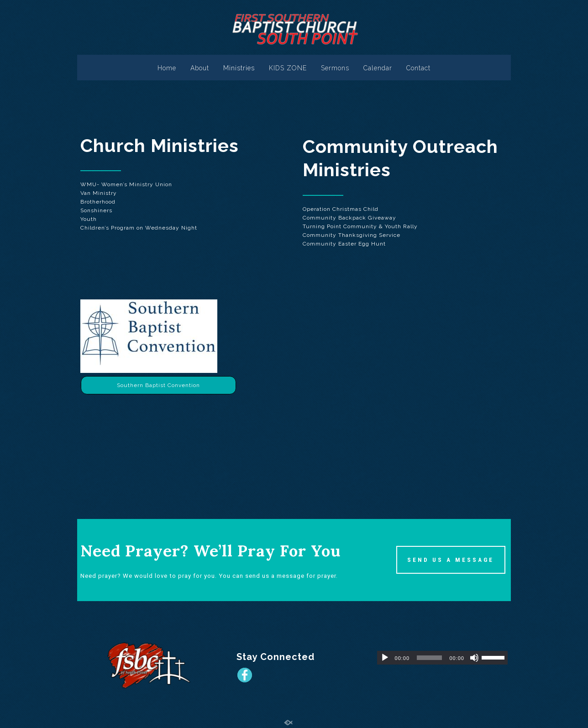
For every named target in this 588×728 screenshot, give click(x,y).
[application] (442, 658)
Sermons (335, 68)
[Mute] (474, 658)
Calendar (378, 68)
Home (167, 68)
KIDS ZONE (288, 68)
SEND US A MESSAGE (451, 560)
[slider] (429, 658)
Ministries (239, 68)
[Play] (385, 658)
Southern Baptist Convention (158, 385)
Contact (418, 68)
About (200, 68)
